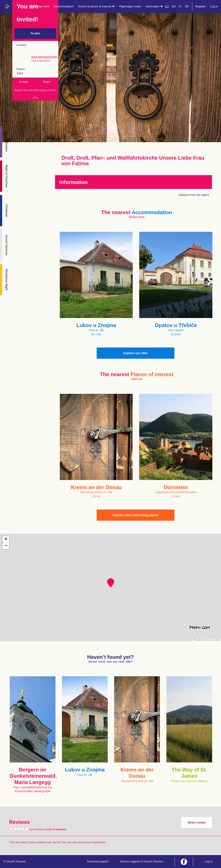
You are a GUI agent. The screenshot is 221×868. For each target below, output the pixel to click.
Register (200, 6)
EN (174, 6)
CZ (167, 6)
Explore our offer (136, 353)
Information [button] (154, 6)
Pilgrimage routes (130, 6)
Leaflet (197, 640)
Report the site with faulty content (35, 90)
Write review (197, 823)
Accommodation (64, 6)
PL (180, 6)
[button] (111, 583)
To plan (35, 33)
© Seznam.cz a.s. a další (211, 640)
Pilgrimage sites (39, 6)
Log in (214, 6)
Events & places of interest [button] (97, 6)
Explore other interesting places (136, 515)
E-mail (24, 82)
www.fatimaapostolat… (45, 57)
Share (47, 82)
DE (187, 6)
